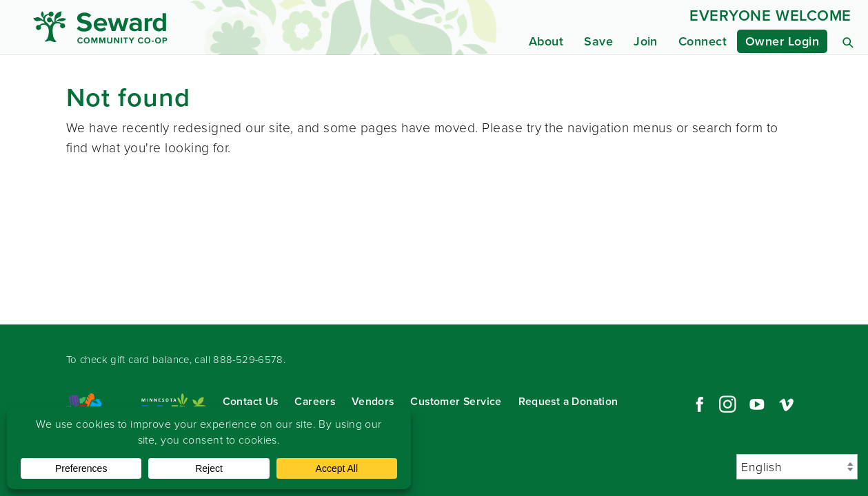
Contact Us (251, 401)
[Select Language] (797, 467)
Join (646, 41)
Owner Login (782, 41)
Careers (315, 401)
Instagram (727, 404)
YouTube (757, 404)
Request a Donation (568, 401)
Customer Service (456, 401)
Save (598, 41)
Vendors (373, 401)
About (546, 41)
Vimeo (787, 404)
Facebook (698, 404)
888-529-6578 (248, 360)
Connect (703, 41)
